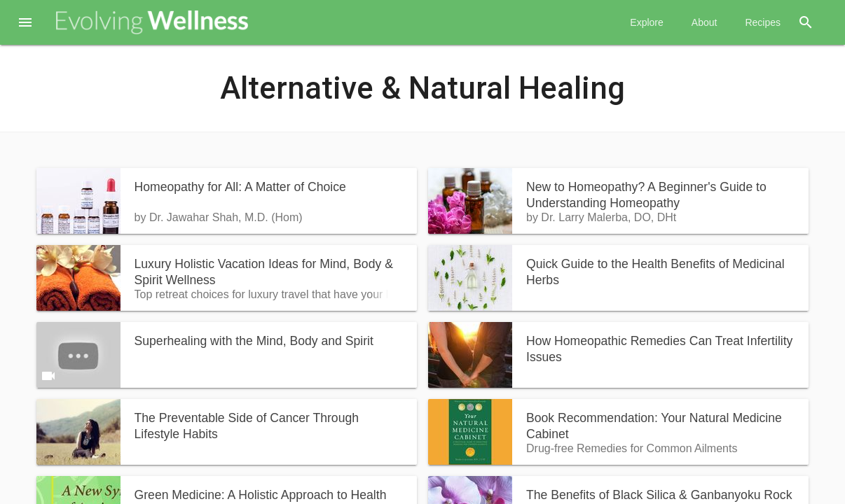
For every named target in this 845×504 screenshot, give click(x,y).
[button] (25, 24)
